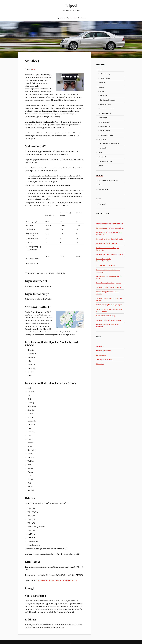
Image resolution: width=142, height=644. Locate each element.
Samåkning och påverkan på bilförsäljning (109, 254)
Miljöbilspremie (105, 131)
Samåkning (82, 18)
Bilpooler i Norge (105, 104)
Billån (100, 185)
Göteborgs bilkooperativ (108, 100)
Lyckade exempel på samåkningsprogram (109, 305)
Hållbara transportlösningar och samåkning (110, 228)
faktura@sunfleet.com (69, 580)
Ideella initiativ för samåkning (106, 316)
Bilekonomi (102, 139)
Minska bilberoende (106, 135)
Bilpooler (70, 18)
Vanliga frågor (103, 118)
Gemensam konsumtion (106, 109)
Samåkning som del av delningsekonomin (109, 287)
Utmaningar (100, 364)
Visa (33, 69)
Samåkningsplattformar (104, 350)
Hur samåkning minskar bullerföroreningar (110, 224)
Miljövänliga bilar (105, 126)
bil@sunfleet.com (55, 580)
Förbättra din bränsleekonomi (110, 143)
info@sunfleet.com (42, 580)
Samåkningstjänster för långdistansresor (109, 320)
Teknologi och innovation (104, 359)
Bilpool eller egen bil (105, 113)
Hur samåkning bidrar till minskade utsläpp (110, 239)
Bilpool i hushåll (105, 78)
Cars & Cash (102, 204)
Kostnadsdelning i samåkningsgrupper (108, 283)
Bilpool (71, 6)
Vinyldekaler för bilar (105, 161)
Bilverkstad (102, 157)
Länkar (101, 166)
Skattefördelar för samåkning (105, 265)
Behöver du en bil (104, 122)
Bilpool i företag (105, 74)
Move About (104, 95)
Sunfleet (33, 61)
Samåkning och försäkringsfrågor (107, 243)
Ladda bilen (104, 148)
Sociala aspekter (101, 355)
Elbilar (101, 152)
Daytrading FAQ (104, 189)
